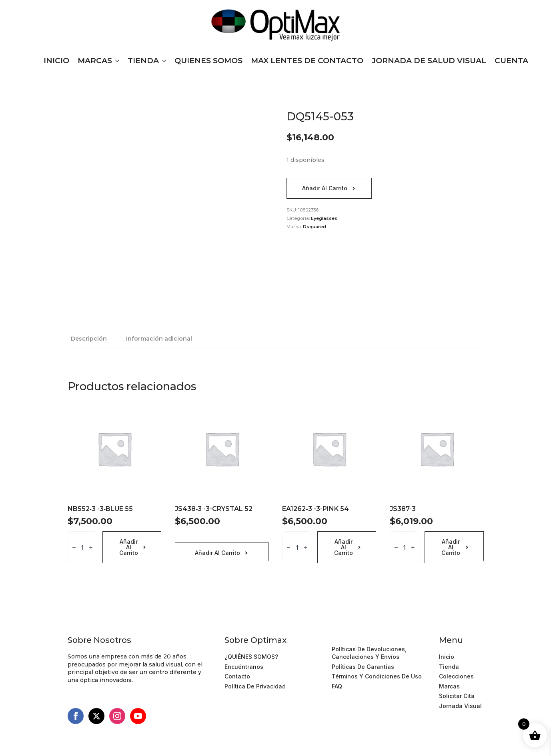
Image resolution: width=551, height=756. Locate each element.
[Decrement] (74, 548)
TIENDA (143, 61)
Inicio (447, 657)
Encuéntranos (244, 667)
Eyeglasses (324, 218)
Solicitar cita (457, 696)
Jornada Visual (460, 706)
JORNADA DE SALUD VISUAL (429, 61)
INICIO (56, 61)
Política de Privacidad (255, 686)
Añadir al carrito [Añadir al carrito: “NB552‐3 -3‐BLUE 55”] (129, 547)
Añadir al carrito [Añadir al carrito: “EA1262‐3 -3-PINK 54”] (344, 547)
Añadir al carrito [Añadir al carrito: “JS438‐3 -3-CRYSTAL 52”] (217, 553)
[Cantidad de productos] (82, 547)
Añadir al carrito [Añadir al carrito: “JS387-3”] (451, 547)
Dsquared (315, 227)
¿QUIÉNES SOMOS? (251, 657)
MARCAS (95, 61)
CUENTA (511, 61)
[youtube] (138, 716)
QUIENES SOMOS (208, 61)
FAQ (337, 686)
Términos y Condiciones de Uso (377, 639)
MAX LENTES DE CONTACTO (307, 61)
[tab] (89, 339)
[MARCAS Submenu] (116, 61)
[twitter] (96, 716)
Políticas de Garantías (363, 667)
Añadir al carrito (325, 188)
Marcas (449, 686)
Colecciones (456, 676)
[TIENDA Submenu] (162, 61)
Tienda (449, 667)
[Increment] (91, 548)
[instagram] (117, 716)
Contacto (237, 676)
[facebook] (76, 716)
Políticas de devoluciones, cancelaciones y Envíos (369, 653)
